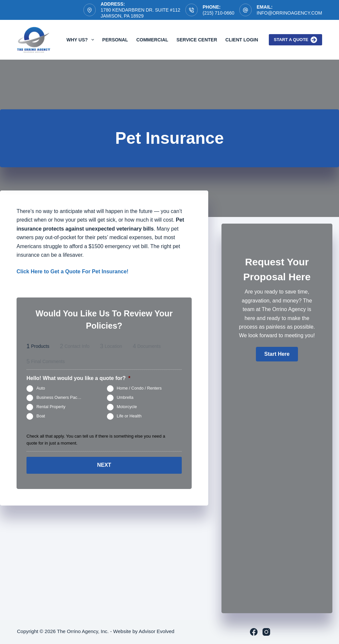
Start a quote (295, 40)
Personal (115, 40)
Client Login (242, 40)
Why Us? (82, 40)
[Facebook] (254, 632)
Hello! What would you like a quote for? (78, 378)
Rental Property (51, 407)
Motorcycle (127, 407)
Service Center (197, 40)
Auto (41, 388)
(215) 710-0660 (218, 13)
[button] (277, 354)
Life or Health (129, 416)
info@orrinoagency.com (289, 13)
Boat (41, 416)
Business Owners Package (61, 398)
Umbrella (125, 398)
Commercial (152, 40)
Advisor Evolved (157, 631)
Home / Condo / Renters (139, 388)
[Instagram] (266, 632)
